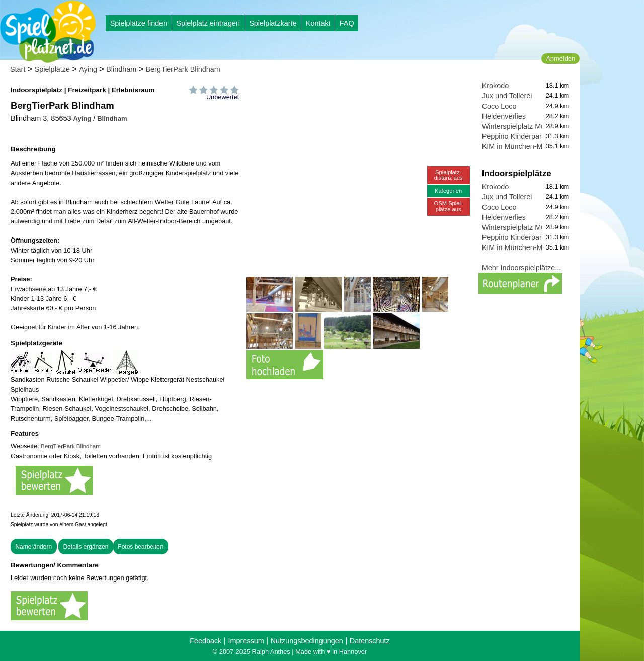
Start (18, 69)
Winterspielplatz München (524, 126)
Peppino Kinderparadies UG (527, 136)
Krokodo (496, 86)
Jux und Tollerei (507, 96)
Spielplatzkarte (273, 23)
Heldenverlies (504, 116)
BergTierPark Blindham (183, 69)
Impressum (246, 641)
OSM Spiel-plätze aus (449, 206)
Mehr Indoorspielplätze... (522, 268)
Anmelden (560, 59)
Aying (88, 69)
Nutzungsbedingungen (307, 641)
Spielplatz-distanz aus (449, 175)
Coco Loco (499, 106)
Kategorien (448, 191)
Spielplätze (52, 69)
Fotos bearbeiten (140, 547)
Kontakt (318, 23)
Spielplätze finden (139, 23)
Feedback (206, 641)
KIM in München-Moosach (524, 146)
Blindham (121, 69)
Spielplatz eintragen (208, 23)
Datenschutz (370, 641)
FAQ (347, 23)
